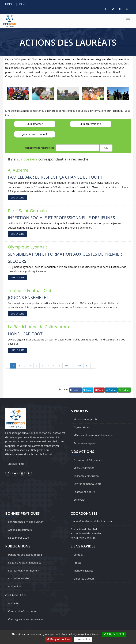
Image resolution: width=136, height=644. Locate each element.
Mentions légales (83, 571)
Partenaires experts (85, 443)
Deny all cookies (59, 639)
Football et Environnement (24, 571)
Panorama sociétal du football (26, 555)
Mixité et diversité (84, 468)
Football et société (19, 578)
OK (106, 148)
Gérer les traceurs (84, 579)
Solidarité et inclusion (86, 476)
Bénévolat (79, 500)
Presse (22, 4)
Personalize (83, 639)
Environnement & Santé (87, 484)
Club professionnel (90, 124)
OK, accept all (114, 634)
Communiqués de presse (23, 611)
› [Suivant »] (93, 365)
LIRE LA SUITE (18, 198)
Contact (9, 4)
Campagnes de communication (26, 619)
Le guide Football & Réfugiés (25, 563)
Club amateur (35, 124)
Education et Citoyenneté (88, 460)
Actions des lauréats (20, 530)
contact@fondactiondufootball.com (91, 521)
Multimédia (15, 586)
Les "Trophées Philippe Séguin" (26, 522)
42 (87, 365)
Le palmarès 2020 (19, 538)
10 (66, 365)
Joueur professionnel (35, 134)
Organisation (81, 427)
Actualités (14, 603)
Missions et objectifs (85, 419)
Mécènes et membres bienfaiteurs (94, 435)
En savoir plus (16, 464)
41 (80, 365)
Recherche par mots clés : (39, 148)
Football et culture (84, 492)
